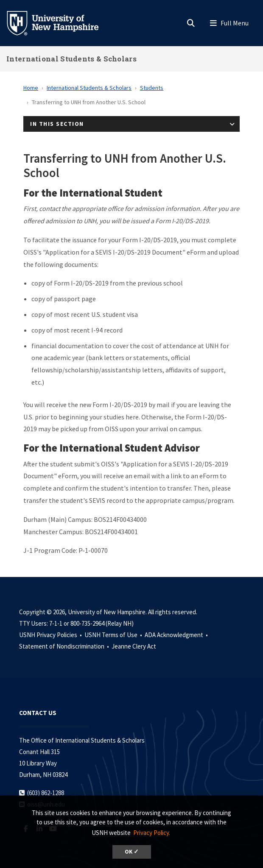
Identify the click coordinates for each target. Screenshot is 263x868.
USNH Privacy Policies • (51, 635)
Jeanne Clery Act (134, 646)
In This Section (57, 124)
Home (31, 88)
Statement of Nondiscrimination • (65, 646)
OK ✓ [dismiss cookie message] (132, 852)
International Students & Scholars (71, 59)
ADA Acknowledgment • (177, 635)
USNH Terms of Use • (114, 635)
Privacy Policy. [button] (152, 833)
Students (152, 88)
